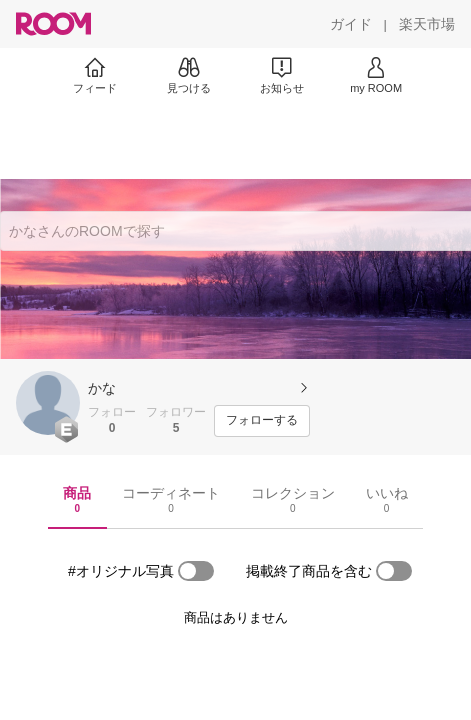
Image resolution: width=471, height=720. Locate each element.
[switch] (196, 571)
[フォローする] (262, 421)
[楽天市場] (427, 24)
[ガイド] (351, 24)
